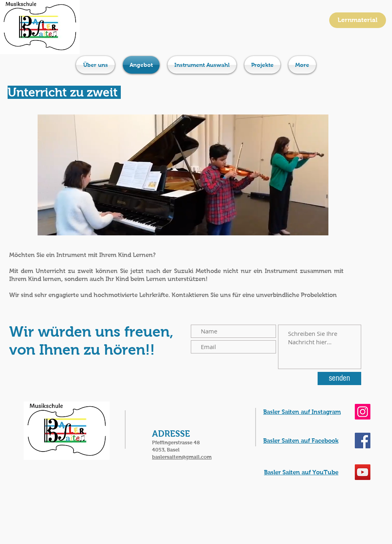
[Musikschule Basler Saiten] (363, 441)
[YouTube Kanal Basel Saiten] (363, 472)
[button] (183, 175)
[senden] (339, 378)
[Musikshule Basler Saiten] (363, 412)
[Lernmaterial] (358, 20)
